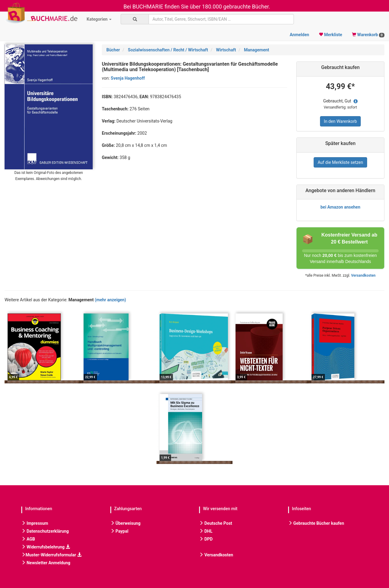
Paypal (119, 531)
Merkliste (330, 35)
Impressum (35, 523)
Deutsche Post (216, 523)
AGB (28, 539)
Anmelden (299, 35)
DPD (206, 539)
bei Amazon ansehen (340, 207)
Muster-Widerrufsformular (51, 555)
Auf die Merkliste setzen (340, 162)
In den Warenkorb (341, 121)
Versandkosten (363, 275)
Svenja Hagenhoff (128, 78)
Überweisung (126, 523)
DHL (206, 531)
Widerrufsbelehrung (46, 547)
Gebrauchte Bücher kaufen (316, 523)
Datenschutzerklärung (45, 531)
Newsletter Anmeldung (46, 563)
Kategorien (99, 19)
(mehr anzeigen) (110, 300)
